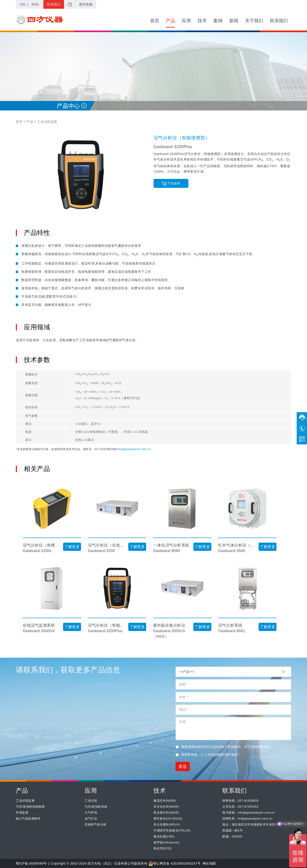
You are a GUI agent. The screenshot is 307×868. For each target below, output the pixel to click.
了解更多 (72, 547)
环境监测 (22, 813)
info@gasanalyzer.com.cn (134, 449)
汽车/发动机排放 (96, 807)
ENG (35, 4)
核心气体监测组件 (28, 819)
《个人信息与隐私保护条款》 (219, 755)
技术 (202, 21)
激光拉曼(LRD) (164, 836)
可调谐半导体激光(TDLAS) (172, 830)
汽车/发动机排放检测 (30, 807)
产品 (170, 23)
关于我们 (254, 21)
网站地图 (209, 863)
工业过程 (91, 801)
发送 (183, 767)
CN (23, 4)
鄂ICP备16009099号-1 (33, 863)
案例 (218, 21)
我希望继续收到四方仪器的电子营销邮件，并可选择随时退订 (223, 747)
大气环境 (91, 813)
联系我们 (54, 4)
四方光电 (86, 4)
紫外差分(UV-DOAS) (168, 819)
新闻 (234, 21)
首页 (155, 21)
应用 (186, 21)
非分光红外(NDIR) (166, 807)
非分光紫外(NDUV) (167, 824)
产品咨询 (171, 184)
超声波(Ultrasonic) (166, 842)
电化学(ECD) (163, 848)
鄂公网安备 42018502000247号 (174, 863)
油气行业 (91, 819)
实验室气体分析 (96, 824)
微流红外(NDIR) (165, 801)
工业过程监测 (25, 801)
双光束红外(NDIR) (166, 813)
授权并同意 (208, 755)
